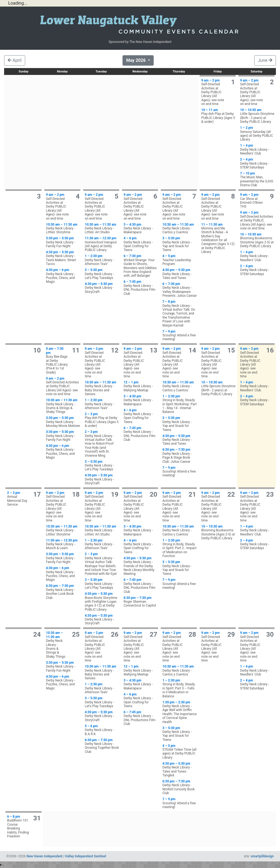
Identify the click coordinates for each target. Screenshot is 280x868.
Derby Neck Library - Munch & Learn (63, 544)
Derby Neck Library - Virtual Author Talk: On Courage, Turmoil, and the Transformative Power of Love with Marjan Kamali (180, 313)
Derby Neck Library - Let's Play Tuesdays (102, 274)
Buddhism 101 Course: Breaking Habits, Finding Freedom (18, 826)
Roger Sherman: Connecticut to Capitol (141, 602)
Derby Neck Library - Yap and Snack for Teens (180, 244)
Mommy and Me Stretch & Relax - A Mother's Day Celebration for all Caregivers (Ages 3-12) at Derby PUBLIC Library (218, 238)
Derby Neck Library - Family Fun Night (63, 242)
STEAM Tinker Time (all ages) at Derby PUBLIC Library (180, 752)
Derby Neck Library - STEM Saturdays (257, 163)
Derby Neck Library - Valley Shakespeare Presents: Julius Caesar (180, 290)
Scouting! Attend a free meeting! (180, 335)
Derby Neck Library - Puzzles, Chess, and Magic (63, 276)
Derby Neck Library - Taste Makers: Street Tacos (63, 258)
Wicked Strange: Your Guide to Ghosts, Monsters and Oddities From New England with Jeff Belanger (141, 266)
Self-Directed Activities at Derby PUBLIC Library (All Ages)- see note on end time (214, 92)
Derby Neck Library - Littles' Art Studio (102, 228)
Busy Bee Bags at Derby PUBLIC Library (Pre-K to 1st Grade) (57, 360)
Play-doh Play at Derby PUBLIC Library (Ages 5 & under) (218, 116)
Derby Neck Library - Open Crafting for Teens (141, 244)
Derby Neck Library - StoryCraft (102, 288)
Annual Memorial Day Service (18, 499)
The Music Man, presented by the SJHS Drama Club (257, 179)
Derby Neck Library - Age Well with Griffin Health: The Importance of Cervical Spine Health (180, 712)
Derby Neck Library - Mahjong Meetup (141, 386)
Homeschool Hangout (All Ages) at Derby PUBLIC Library (102, 244)
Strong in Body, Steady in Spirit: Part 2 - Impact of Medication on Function (180, 548)
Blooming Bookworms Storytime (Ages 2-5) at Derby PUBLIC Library (257, 240)
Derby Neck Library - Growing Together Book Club (102, 746)
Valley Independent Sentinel (85, 856)
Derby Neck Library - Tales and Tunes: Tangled (180, 769)
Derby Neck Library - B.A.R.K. (102, 730)
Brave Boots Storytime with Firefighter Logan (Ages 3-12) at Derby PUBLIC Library (102, 602)
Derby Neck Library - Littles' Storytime (63, 228)
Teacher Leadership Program (180, 260)
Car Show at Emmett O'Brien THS (253, 201)
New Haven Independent (44, 856)
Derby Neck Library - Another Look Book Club (63, 592)
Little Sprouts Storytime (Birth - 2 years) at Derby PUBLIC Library (257, 116)
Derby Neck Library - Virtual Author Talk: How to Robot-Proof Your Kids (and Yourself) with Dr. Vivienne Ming (102, 444)
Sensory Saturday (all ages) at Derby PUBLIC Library (257, 134)
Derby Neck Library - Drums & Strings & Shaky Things (63, 406)
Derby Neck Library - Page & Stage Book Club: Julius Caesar (180, 455)
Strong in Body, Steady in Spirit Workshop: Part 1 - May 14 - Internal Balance (180, 404)
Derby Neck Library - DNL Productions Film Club (141, 288)
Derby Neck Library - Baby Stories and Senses (102, 388)
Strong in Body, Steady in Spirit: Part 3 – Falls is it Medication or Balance (180, 688)
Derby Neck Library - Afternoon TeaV (102, 260)
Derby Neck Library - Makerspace (141, 228)
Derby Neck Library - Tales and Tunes (180, 274)
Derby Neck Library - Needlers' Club (257, 149)
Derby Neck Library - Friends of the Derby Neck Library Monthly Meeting (141, 566)
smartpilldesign (262, 856)
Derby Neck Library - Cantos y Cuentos (180, 228)
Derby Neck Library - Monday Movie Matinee (63, 422)
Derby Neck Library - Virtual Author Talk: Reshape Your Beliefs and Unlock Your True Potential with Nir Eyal (102, 564)
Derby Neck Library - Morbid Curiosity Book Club (180, 787)
